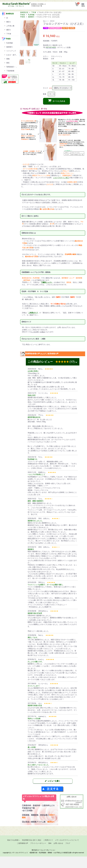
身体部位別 (24, 12)
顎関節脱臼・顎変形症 (12, 67)
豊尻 (8, 63)
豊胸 (8, 59)
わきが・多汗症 (12, 55)
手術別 (23, 15)
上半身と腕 (10, 26)
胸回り (9, 22)
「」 (47, 282)
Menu (83, 3)
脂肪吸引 (31, 17)
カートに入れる (57, 101)
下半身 (34, 12)
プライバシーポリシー (38, 843)
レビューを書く (53, 781)
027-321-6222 (51, 47)
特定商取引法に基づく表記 (32, 840)
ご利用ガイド (48, 840)
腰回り (9, 30)
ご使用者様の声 (22, 843)
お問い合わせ (58, 843)
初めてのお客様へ (14, 840)
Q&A (50, 843)
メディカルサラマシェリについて (67, 840)
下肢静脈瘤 (10, 71)
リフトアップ (11, 51)
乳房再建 (31, 15)
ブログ (68, 843)
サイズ (45, 88)
